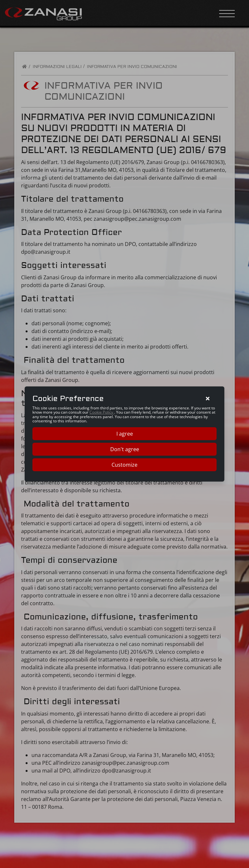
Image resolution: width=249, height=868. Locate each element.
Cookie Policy (102, 412)
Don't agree (125, 449)
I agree (125, 434)
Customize (124, 465)
